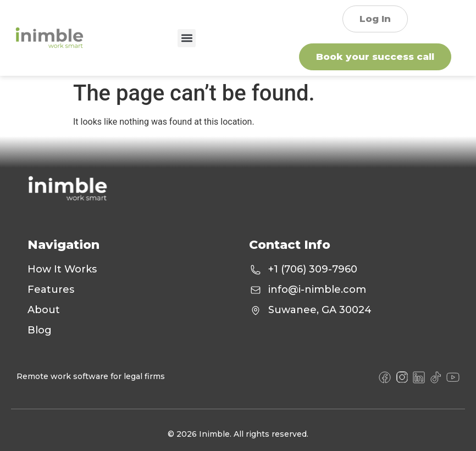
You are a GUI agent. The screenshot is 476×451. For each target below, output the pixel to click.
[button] (187, 38)
